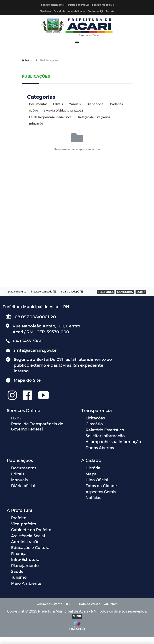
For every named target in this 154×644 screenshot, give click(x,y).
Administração (25, 541)
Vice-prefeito (24, 524)
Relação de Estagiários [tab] (94, 117)
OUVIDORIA (125, 292)
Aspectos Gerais (101, 492)
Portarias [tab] (116, 104)
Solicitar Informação (105, 436)
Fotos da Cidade (101, 485)
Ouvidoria (59, 11)
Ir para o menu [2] (78, 5)
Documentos (24, 468)
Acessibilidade (76, 11)
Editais (18, 474)
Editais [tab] (58, 104)
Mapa (91, 474)
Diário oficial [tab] (95, 104)
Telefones (46, 11)
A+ (107, 11)
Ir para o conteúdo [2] (43, 292)
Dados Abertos (100, 448)
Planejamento (25, 565)
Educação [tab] (36, 123)
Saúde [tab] (34, 110)
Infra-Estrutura (25, 559)
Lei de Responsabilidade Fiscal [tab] (51, 117)
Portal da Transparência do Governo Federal (37, 426)
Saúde (17, 571)
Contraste (95, 11)
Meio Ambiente (26, 583)
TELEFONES (106, 292)
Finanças (20, 553)
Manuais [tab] (75, 104)
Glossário (94, 424)
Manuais (19, 480)
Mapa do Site (27, 380)
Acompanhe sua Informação (113, 441)
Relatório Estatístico (105, 430)
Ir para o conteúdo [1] (53, 5)
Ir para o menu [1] (16, 292)
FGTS (16, 418)
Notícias (93, 497)
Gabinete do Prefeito (31, 530)
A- (113, 11)
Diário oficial (23, 485)
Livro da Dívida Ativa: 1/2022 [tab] (64, 110)
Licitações (95, 418)
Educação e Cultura (30, 547)
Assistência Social (28, 536)
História (93, 468)
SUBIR (141, 292)
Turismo (19, 577)
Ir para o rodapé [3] (103, 5)
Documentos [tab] (38, 104)
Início (29, 60)
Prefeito (19, 518)
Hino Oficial (97, 480)
